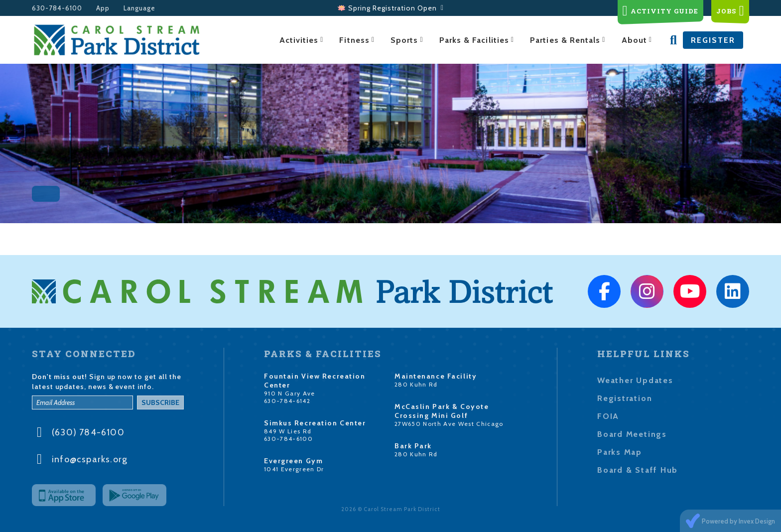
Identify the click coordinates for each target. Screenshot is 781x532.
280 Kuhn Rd (416, 384)
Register (713, 40)
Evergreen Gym (293, 461)
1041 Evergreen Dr (294, 469)
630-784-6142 (287, 401)
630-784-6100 (57, 8)
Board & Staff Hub (638, 470)
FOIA (608, 416)
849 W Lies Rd (288, 431)
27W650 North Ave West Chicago (449, 424)
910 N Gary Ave (290, 393)
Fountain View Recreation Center (315, 381)
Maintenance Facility (436, 376)
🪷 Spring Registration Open (390, 8)
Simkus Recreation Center (315, 423)
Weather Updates (635, 380)
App (103, 8)
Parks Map (620, 452)
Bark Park (413, 446)
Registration (625, 398)
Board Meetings (632, 434)
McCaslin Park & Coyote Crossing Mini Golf (442, 411)
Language (139, 8)
